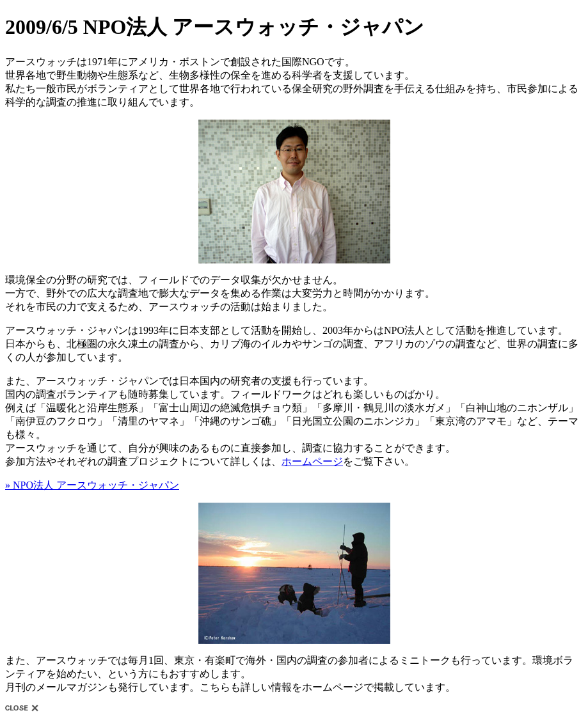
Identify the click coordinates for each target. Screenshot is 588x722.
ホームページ (312, 461)
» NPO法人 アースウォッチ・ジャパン (92, 485)
